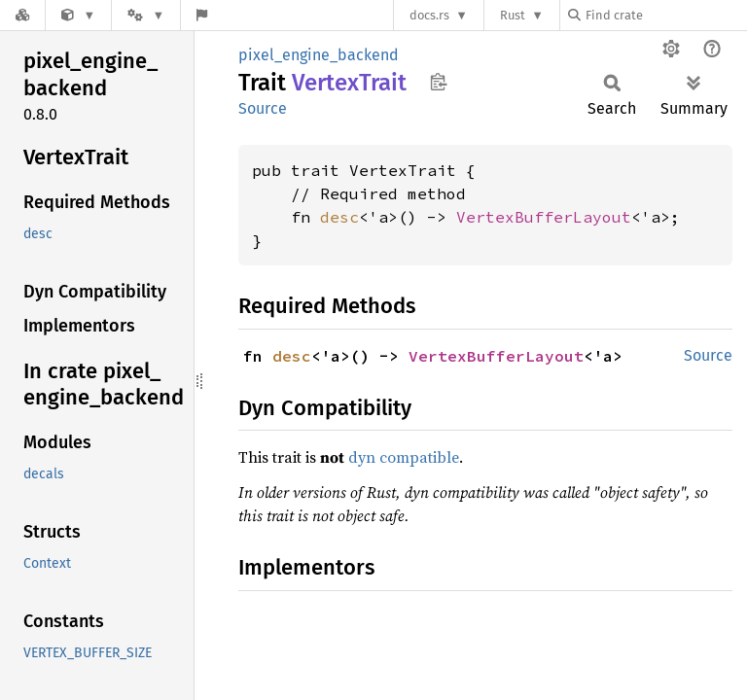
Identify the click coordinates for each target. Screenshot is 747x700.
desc (339, 217)
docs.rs (429, 15)
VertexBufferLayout (544, 217)
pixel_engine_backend (319, 55)
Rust (513, 15)
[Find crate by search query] (665, 15)
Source (263, 108)
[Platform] (146, 15)
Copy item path (438, 82)
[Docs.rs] (22, 15)
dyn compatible (404, 457)
